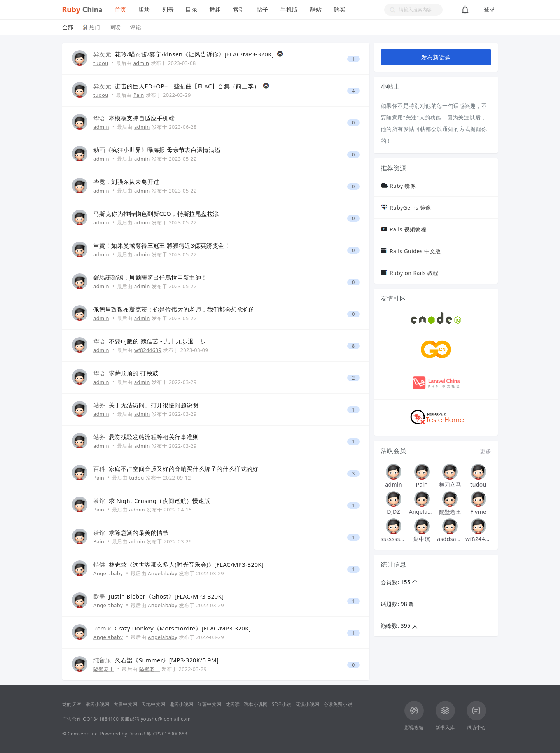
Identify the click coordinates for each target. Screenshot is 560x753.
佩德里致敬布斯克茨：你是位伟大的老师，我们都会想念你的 (174, 309)
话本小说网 (256, 704)
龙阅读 (233, 704)
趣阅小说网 (182, 704)
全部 (68, 27)
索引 (239, 10)
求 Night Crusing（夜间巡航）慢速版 (160, 501)
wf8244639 (148, 350)
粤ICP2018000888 (167, 734)
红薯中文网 (210, 704)
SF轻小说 (282, 704)
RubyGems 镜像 (410, 208)
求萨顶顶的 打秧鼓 (134, 373)
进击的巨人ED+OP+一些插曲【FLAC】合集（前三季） (187, 86)
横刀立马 (450, 484)
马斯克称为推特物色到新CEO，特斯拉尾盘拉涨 (156, 214)
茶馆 (99, 501)
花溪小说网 (308, 704)
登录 (489, 10)
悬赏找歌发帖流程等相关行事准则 (154, 437)
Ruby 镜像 (403, 186)
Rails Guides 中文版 (415, 251)
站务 (99, 405)
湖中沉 (422, 539)
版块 (144, 10)
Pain (139, 95)
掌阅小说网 (98, 704)
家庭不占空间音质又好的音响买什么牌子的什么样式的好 (184, 469)
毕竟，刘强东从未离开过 (126, 182)
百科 (99, 469)
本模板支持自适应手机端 (142, 118)
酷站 (316, 10)
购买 (340, 10)
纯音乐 (102, 660)
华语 (99, 118)
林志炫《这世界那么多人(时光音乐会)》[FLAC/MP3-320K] (186, 564)
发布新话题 (436, 57)
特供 (99, 564)
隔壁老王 (104, 669)
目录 (192, 10)
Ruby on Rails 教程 (414, 273)
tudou (101, 63)
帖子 (263, 10)
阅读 (115, 27)
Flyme (478, 512)
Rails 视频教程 (408, 229)
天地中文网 (154, 704)
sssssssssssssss (394, 539)
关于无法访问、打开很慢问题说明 (154, 405)
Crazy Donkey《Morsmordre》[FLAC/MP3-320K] (183, 628)
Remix (102, 628)
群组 (215, 10)
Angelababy (108, 573)
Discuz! (137, 734)
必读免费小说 (338, 704)
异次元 (102, 54)
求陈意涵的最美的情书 (139, 532)
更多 (486, 451)
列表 (168, 10)
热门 (95, 27)
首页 (121, 10)
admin (141, 63)
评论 (136, 27)
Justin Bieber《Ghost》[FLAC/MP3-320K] (166, 596)
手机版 (289, 10)
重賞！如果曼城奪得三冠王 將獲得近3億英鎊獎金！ (162, 245)
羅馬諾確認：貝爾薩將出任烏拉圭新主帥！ (150, 277)
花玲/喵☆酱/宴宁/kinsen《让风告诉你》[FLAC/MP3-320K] (194, 54)
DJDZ (394, 512)
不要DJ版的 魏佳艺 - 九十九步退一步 (157, 341)
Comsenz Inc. (83, 734)
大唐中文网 (126, 704)
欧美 (99, 596)
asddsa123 (450, 539)
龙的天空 (72, 704)
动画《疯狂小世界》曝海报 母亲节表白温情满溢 (157, 150)
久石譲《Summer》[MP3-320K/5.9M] (167, 660)
